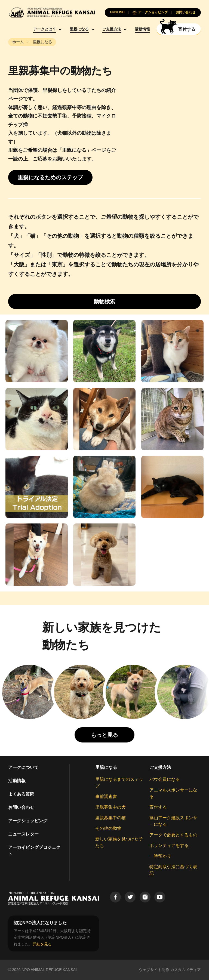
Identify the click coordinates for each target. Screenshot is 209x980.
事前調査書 (106, 796)
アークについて (23, 767)
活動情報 (142, 29)
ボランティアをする (169, 845)
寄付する (158, 807)
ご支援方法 (112, 29)
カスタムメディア (186, 970)
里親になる (79, 29)
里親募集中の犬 (110, 807)
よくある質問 (21, 794)
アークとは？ (45, 29)
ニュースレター (23, 834)
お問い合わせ (21, 807)
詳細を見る (42, 944)
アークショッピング (28, 821)
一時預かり (160, 856)
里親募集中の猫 (110, 818)
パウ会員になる (165, 779)
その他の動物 (108, 828)
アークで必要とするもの (173, 835)
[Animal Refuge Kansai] (52, 12)
